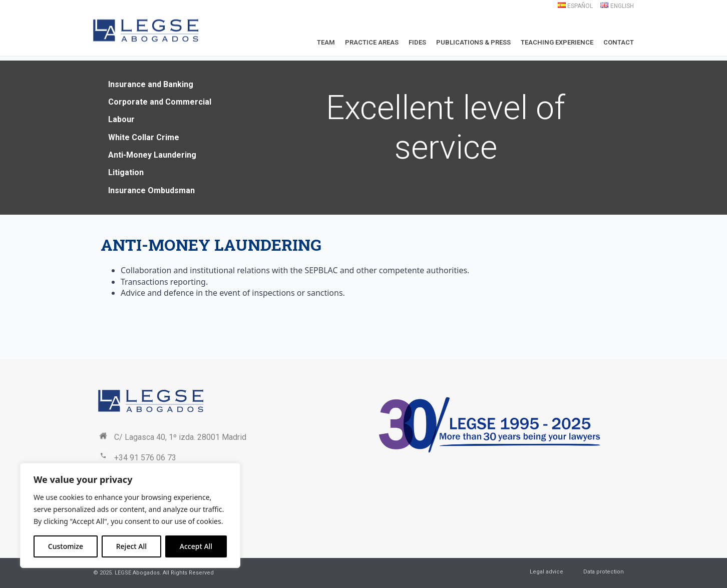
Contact (619, 42)
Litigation (126, 172)
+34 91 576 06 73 (145, 458)
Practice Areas (372, 42)
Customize (66, 546)
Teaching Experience (557, 42)
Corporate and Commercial (160, 102)
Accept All (196, 546)
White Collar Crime (144, 137)
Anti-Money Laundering (152, 155)
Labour (121, 119)
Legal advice (547, 572)
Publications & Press (473, 42)
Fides (417, 42)
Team (326, 42)
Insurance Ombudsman (151, 190)
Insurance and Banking (151, 84)
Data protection (604, 572)
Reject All (131, 546)
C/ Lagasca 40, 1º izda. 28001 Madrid (180, 437)
